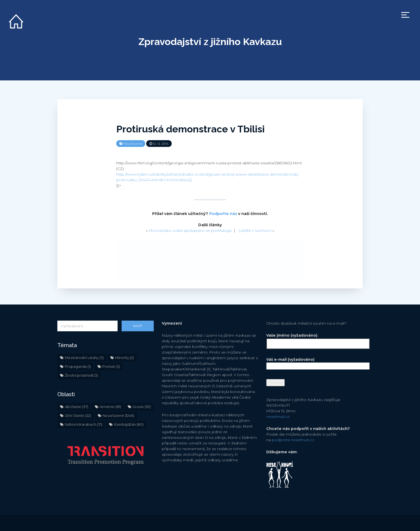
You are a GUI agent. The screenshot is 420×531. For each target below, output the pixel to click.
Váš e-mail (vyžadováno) (314, 363)
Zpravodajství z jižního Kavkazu (210, 42)
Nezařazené (133, 144)
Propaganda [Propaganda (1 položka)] (78, 366)
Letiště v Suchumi (255, 231)
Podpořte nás (223, 214)
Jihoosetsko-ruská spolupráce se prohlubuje (190, 231)
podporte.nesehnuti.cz (293, 440)
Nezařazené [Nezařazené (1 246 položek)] (118, 415)
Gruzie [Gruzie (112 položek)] (142, 407)
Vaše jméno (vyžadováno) (314, 339)
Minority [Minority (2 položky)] (125, 358)
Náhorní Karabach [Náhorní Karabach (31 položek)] (84, 424)
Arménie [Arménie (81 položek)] (110, 407)
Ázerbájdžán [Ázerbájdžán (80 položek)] (129, 424)
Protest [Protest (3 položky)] (111, 366)
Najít (138, 326)
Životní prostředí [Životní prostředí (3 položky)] (81, 375)
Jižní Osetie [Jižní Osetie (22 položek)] (78, 415)
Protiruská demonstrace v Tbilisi (190, 129)
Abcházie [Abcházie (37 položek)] (76, 407)
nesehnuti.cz (278, 417)
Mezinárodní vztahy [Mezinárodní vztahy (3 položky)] (84, 358)
